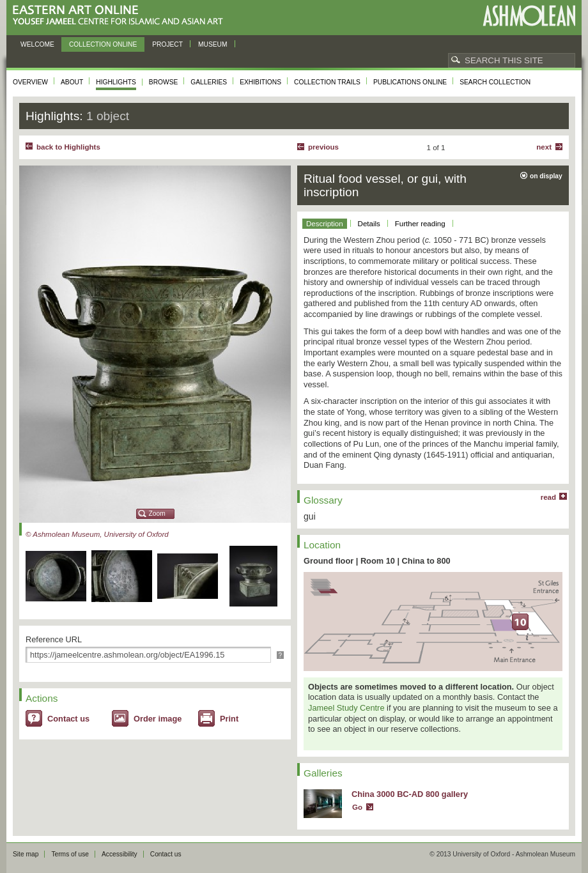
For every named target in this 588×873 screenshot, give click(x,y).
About (72, 82)
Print (229, 719)
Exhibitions (260, 82)
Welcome (37, 44)
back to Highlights (68, 147)
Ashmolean (529, 16)
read (548, 497)
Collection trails (327, 82)
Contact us (68, 719)
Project (167, 44)
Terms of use (70, 854)
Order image (158, 719)
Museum (213, 44)
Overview (30, 82)
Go (357, 807)
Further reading (420, 224)
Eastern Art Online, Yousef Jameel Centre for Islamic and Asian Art (121, 16)
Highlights (116, 82)
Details (369, 224)
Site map (26, 854)
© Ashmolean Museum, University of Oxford (97, 534)
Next (544, 147)
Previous (323, 147)
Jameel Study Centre (346, 708)
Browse (164, 82)
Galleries (209, 82)
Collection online (103, 44)
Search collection (495, 82)
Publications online (410, 82)
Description (325, 224)
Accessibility (120, 854)
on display (546, 176)
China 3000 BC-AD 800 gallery (410, 794)
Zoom (157, 514)
